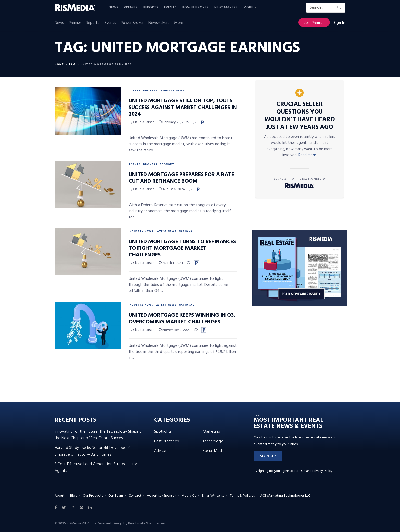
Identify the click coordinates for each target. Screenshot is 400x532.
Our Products (93, 496)
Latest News (166, 231)
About (60, 496)
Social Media (214, 451)
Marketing (211, 432)
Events (170, 8)
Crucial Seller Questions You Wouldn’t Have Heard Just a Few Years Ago (300, 116)
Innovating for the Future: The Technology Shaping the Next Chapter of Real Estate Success (98, 435)
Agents (135, 91)
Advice (160, 451)
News (114, 8)
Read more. (308, 155)
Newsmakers (226, 8)
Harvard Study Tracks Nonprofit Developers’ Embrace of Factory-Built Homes (92, 451)
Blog (74, 496)
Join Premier (314, 23)
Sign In (339, 23)
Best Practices (166, 441)
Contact (135, 496)
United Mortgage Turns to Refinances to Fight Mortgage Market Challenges (182, 248)
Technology (213, 441)
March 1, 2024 (171, 263)
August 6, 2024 (172, 189)
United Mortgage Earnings (106, 64)
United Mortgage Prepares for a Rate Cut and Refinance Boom (181, 178)
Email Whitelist (213, 496)
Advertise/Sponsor (161, 496)
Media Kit (189, 496)
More (248, 8)
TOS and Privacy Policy (316, 471)
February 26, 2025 (174, 122)
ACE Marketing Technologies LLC (285, 496)
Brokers (150, 91)
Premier (131, 8)
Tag (72, 64)
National (186, 231)
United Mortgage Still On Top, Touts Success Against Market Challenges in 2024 (183, 108)
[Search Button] (340, 8)
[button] (268, 456)
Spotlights (163, 432)
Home (59, 64)
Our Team (116, 496)
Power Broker (196, 8)
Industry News (172, 91)
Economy (167, 164)
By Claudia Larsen (141, 122)
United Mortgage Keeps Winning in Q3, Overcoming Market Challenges (182, 319)
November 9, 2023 (175, 330)
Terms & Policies (242, 496)
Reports (151, 8)
